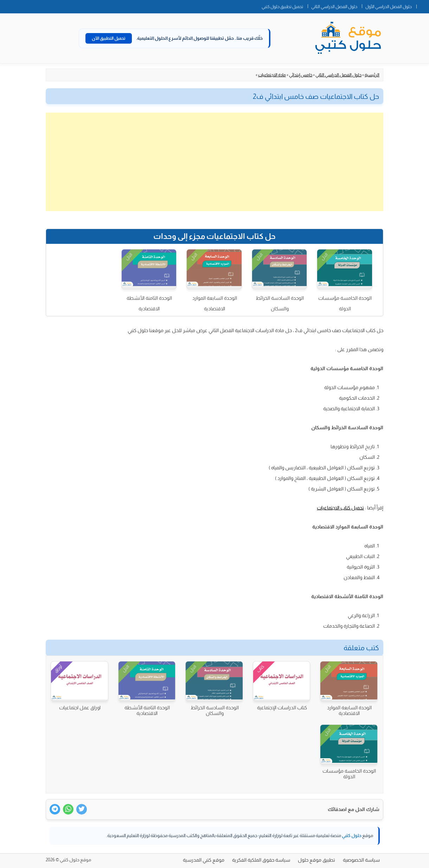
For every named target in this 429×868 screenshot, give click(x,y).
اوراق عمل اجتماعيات (80, 708)
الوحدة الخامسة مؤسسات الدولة (345, 303)
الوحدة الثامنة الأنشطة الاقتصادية (149, 303)
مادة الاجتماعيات (272, 75)
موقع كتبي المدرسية (204, 860)
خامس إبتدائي (301, 75)
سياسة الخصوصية (361, 860)
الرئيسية (372, 75)
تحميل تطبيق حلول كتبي (282, 7)
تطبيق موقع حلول (316, 860)
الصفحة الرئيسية (423, 5)
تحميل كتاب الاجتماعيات (340, 508)
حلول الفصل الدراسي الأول (389, 7)
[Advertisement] (214, 162)
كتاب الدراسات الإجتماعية (282, 708)
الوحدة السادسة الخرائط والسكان (280, 303)
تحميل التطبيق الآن (109, 38)
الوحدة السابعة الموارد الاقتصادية (215, 303)
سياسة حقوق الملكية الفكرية (261, 860)
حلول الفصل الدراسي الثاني (334, 7)
